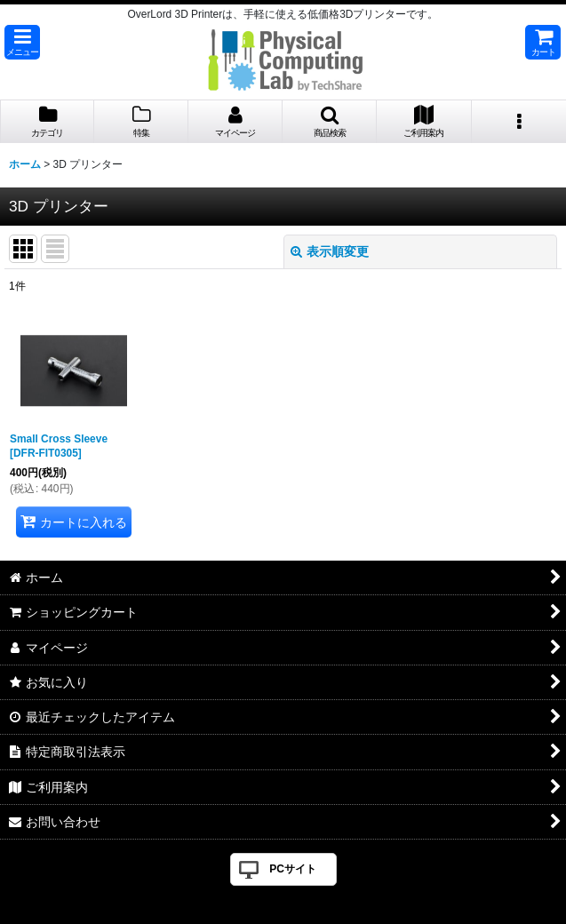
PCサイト (293, 869)
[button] (22, 42)
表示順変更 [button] (330, 251)
